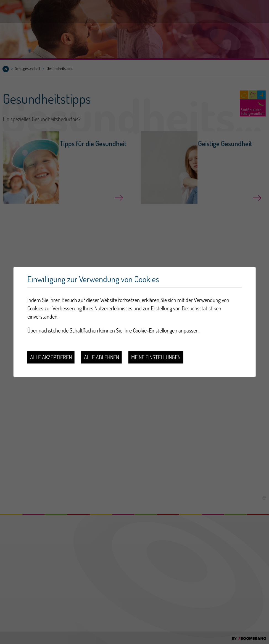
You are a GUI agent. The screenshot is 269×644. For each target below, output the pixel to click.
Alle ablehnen (101, 357)
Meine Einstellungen (156, 357)
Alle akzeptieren (51, 357)
